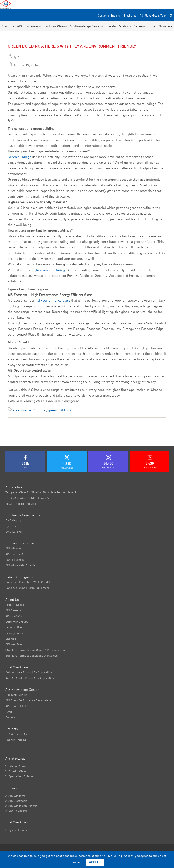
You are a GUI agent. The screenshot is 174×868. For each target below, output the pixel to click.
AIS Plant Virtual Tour (153, 15)
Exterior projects (16, 734)
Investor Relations (118, 26)
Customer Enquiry (109, 15)
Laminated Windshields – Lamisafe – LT (30, 498)
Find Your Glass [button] (55, 26)
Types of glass (16, 830)
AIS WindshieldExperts (21, 806)
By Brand (11, 526)
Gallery (10, 717)
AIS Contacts (14, 616)
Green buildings (19, 157)
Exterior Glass (16, 771)
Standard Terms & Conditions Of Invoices (31, 655)
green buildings (59, 410)
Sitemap (11, 639)
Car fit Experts (14, 560)
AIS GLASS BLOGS (17, 706)
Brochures (130, 15)
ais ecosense (22, 410)
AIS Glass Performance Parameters (28, 700)
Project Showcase (160, 26)
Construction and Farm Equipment (27, 588)
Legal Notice (14, 627)
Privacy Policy (14, 633)
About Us (8, 26)
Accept (95, 862)
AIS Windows (14, 548)
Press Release (15, 605)
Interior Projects (16, 740)
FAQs (9, 712)
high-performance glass (52, 300)
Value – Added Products (21, 504)
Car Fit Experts (16, 811)
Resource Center (16, 695)
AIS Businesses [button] (29, 26)
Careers (139, 26)
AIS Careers (13, 610)
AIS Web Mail (14, 644)
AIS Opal (40, 410)
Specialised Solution (20, 776)
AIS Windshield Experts (20, 565)
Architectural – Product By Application (30, 678)
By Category (13, 520)
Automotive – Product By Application (29, 672)
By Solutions (13, 532)
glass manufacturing (50, 270)
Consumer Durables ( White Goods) (28, 582)
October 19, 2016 (25, 65)
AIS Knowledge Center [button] (86, 26)
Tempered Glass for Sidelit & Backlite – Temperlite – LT (41, 492)
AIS (20, 57)
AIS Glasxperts (15, 554)
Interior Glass (16, 766)
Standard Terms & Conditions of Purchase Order (36, 650)
